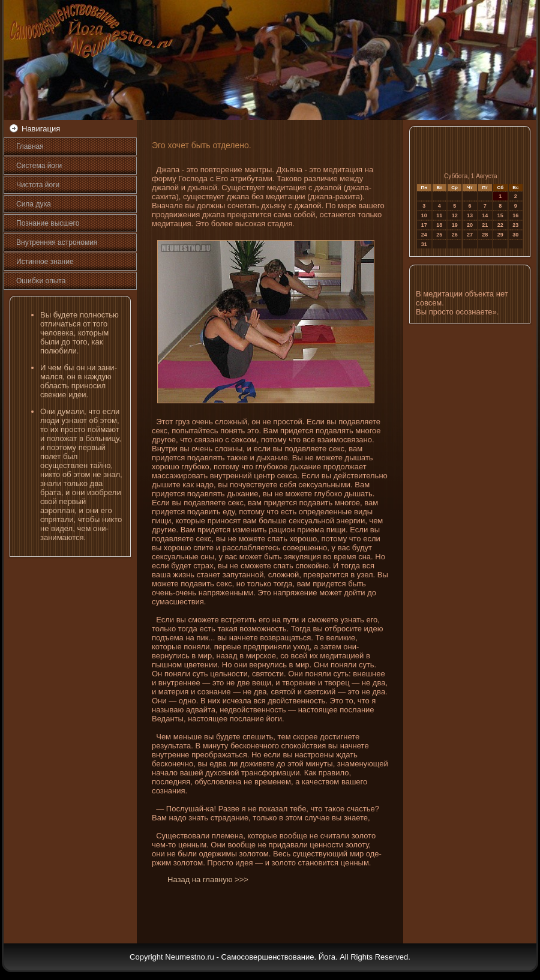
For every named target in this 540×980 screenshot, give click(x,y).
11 (439, 215)
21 (485, 225)
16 (515, 215)
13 (470, 215)
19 (455, 225)
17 (424, 225)
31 (424, 244)
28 (485, 235)
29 (500, 235)
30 (515, 235)
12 (455, 215)
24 (424, 235)
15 (500, 215)
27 (470, 235)
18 (439, 225)
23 (515, 225)
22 (500, 225)
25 (439, 235)
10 (424, 215)
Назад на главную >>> (208, 879)
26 (455, 235)
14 (485, 215)
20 (470, 225)
